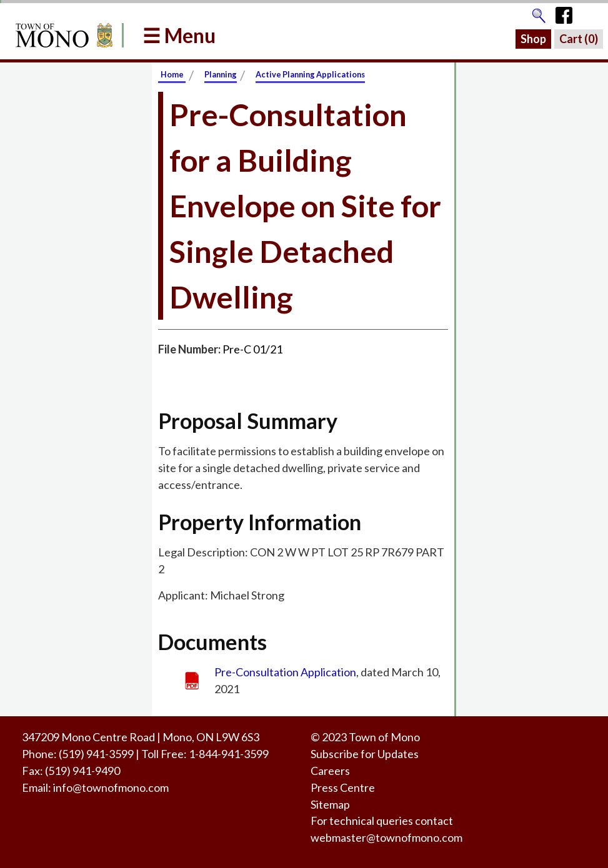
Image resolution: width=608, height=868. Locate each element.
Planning (221, 74)
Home (172, 74)
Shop (533, 39)
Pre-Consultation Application (285, 672)
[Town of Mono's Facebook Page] (568, 12)
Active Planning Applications (310, 74)
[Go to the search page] (539, 12)
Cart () (579, 39)
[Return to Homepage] (62, 35)
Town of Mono (384, 737)
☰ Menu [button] (179, 35)
